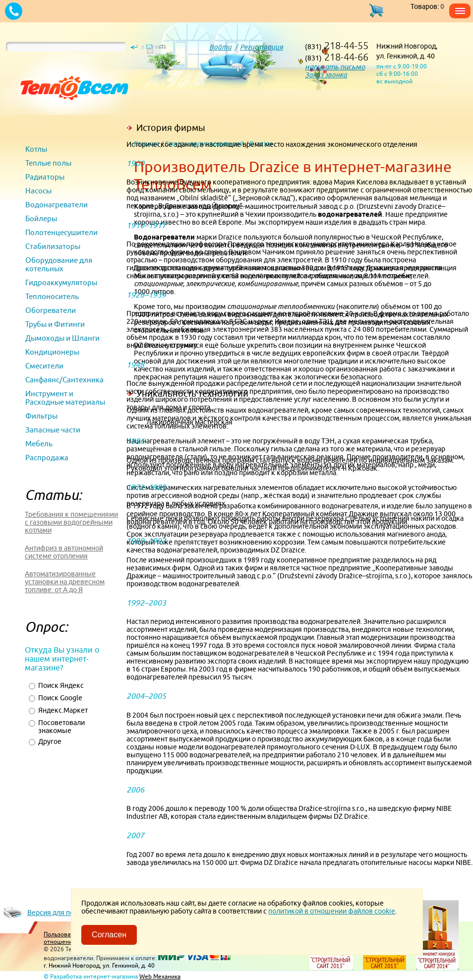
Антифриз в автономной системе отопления (64, 552)
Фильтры (41, 416)
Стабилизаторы (53, 246)
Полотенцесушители (61, 232)
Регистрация (262, 47)
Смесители (44, 366)
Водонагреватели (57, 205)
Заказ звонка (326, 75)
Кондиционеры (52, 352)
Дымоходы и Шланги (62, 338)
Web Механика (160, 976)
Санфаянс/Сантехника (64, 380)
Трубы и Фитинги (55, 324)
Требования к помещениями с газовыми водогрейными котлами (71, 522)
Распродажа (47, 458)
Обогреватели (51, 310)
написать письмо (335, 67)
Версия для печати (58, 913)
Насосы (38, 191)
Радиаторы (45, 177)
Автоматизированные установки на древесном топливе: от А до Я (65, 582)
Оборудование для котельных (59, 264)
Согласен (109, 935)
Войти (220, 47)
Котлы (36, 149)
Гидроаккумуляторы (61, 282)
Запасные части (53, 430)
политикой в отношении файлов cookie (332, 911)
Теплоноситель (52, 296)
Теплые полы (48, 163)
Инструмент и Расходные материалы (65, 398)
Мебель (39, 444)
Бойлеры (41, 218)
